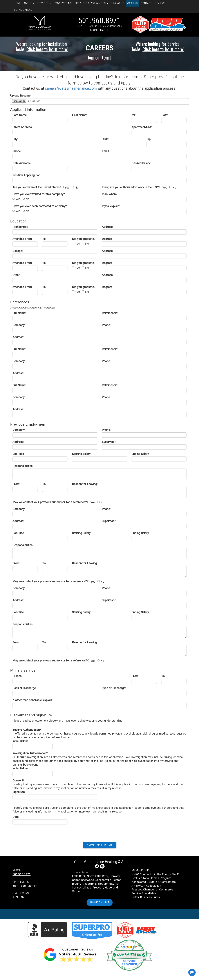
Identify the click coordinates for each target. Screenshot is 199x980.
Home (17, 3)
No (75, 188)
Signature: (19, 792)
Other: (16, 275)
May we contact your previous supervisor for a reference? (50, 502)
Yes (66, 188)
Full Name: (19, 313)
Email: (106, 151)
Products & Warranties (91, 3)
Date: (165, 115)
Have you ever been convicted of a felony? (40, 206)
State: (105, 139)
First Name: (79, 115)
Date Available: (22, 163)
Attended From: (22, 239)
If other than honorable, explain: (33, 700)
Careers (133, 3)
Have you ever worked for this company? (39, 194)
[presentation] (99, 833)
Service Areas (23, 10)
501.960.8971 (99, 21)
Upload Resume (20, 96)
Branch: (17, 676)
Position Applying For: (26, 175)
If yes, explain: (111, 206)
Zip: (149, 139)
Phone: (17, 151)
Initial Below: (20, 741)
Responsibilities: (23, 466)
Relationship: (110, 313)
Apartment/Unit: (142, 127)
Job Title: (18, 454)
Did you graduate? (84, 239)
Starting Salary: (82, 454)
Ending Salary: (140, 454)
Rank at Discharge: (24, 688)
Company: (19, 325)
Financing (118, 3)
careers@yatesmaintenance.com (71, 88)
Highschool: (20, 227)
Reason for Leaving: (85, 484)
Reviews (160, 3)
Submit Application (100, 845)
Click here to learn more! (47, 49)
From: (16, 484)
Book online (100, 902)
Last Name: (20, 115)
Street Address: (22, 127)
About (29, 3)
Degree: (107, 239)
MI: (134, 115)
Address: (108, 227)
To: (44, 239)
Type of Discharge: (114, 688)
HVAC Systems (63, 3)
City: (15, 139)
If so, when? (109, 194)
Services (44, 3)
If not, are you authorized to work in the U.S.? (130, 187)
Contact (146, 3)
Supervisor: (109, 442)
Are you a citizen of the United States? (37, 187)
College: (18, 251)
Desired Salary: (141, 163)
